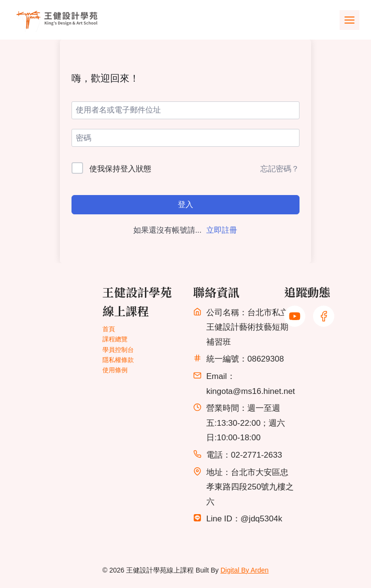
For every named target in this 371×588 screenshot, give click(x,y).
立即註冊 (222, 230)
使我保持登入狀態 (120, 169)
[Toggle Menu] (350, 20)
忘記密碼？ (280, 169)
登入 (185, 204)
